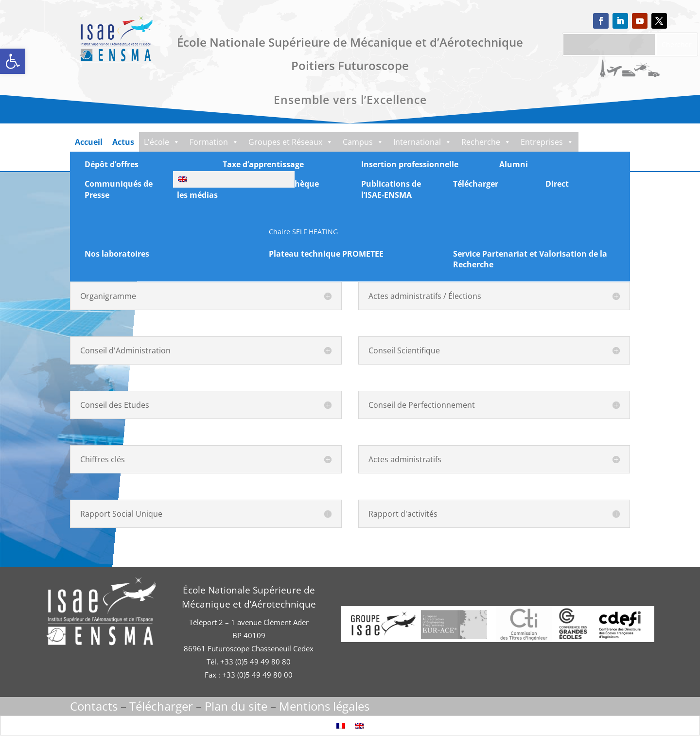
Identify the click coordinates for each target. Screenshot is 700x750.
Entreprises (561, 142)
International (432, 142)
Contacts (94, 706)
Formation (216, 142)
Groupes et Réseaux (295, 142)
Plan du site (236, 706)
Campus (370, 142)
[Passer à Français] (341, 725)
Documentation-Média (124, 161)
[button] (13, 61)
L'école (162, 142)
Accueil (89, 142)
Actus (123, 142)
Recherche (499, 142)
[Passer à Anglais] (359, 725)
